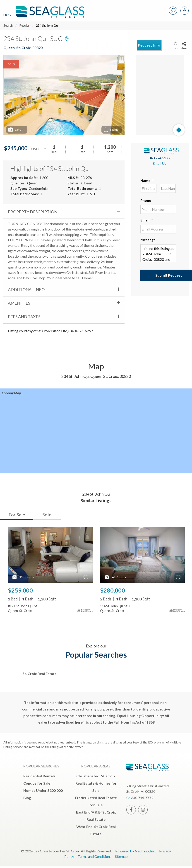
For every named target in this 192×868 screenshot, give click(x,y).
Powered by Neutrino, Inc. (135, 851)
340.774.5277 (159, 158)
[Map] (160, 95)
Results (24, 26)
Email (147, 220)
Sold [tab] (47, 515)
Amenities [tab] (19, 303)
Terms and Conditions (95, 856)
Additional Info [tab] (26, 289)
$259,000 (20, 590)
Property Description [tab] (33, 212)
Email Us (159, 163)
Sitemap (121, 856)
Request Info (149, 45)
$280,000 (113, 590)
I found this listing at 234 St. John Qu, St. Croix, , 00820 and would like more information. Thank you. (158, 253)
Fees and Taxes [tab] (24, 317)
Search (8, 26)
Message (148, 240)
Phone (146, 200)
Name (147, 180)
